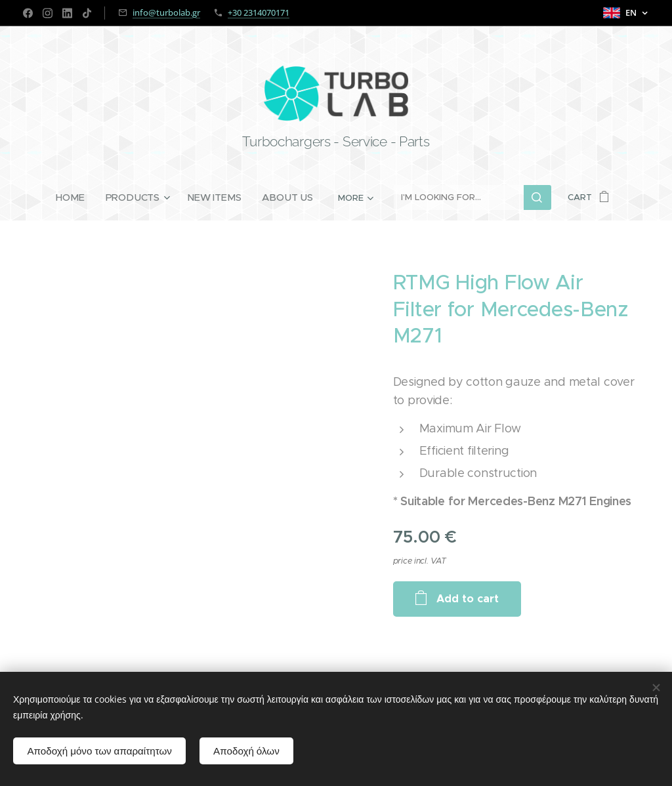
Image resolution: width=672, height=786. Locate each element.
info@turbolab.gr (166, 12)
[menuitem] (77, 197)
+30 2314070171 (259, 12)
